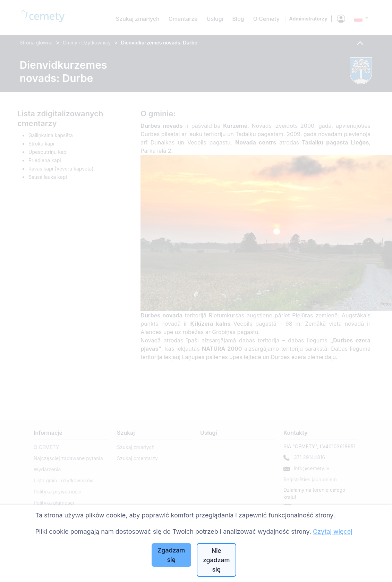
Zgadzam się (171, 555)
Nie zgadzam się (216, 560)
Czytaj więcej (333, 531)
